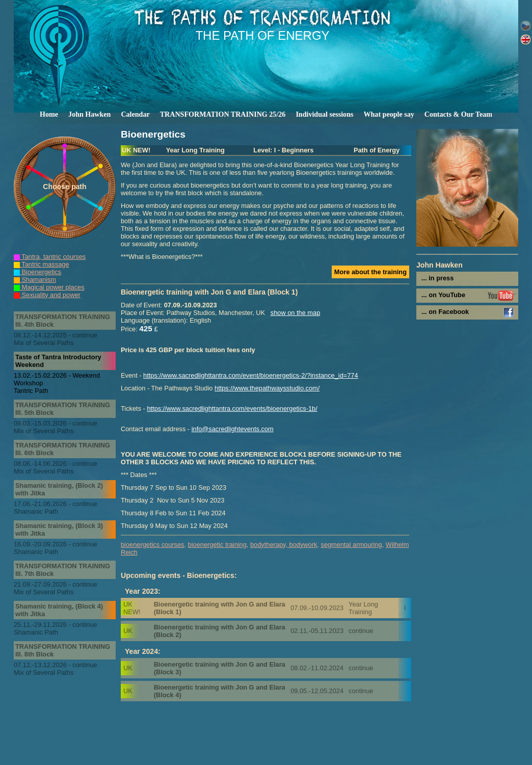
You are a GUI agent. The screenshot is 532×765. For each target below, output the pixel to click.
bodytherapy (268, 545)
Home (49, 114)
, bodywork (301, 545)
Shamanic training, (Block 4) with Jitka (59, 610)
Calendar (135, 114)
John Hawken (89, 114)
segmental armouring (351, 545)
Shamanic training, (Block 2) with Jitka (59, 489)
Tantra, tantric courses (50, 257)
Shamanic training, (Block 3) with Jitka (59, 530)
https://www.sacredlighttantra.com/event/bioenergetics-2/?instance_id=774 (250, 375)
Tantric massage (42, 264)
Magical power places (49, 287)
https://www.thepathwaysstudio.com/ (267, 388)
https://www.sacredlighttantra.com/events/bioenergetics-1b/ (232, 408)
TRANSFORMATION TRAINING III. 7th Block (63, 570)
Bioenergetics (37, 272)
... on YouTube (443, 295)
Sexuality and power (47, 295)
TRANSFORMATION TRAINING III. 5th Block (63, 409)
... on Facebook (445, 312)
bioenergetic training (217, 545)
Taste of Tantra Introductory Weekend (58, 361)
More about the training (370, 272)
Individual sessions (324, 114)
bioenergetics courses (152, 545)
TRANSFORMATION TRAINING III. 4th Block (63, 321)
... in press (437, 278)
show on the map (295, 313)
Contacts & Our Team (458, 114)
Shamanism (35, 280)
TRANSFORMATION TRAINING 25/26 (223, 114)
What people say (389, 114)
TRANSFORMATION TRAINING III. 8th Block (63, 650)
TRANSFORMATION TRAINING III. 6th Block (63, 449)
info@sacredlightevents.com (233, 429)
